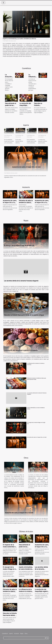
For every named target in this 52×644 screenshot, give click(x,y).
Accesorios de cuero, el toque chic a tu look (26, 167)
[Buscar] (24, 638)
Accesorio (16, 633)
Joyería (11, 633)
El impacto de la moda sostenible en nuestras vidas (14, 471)
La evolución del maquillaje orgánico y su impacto (25, 106)
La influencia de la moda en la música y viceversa (36, 364)
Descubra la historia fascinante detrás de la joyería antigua (24, 315)
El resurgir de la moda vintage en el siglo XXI (43, 132)
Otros (26, 633)
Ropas (22, 633)
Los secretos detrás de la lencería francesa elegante (21, 281)
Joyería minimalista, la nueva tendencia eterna (19, 38)
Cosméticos (5, 633)
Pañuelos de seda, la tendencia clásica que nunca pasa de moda (26, 203)
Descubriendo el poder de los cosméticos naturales (11, 106)
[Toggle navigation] (3, 3)
